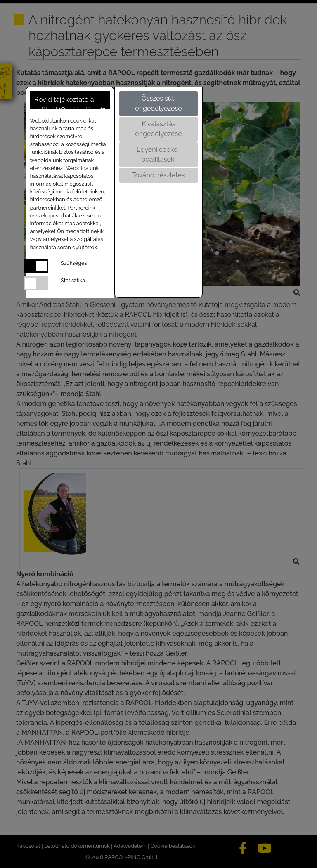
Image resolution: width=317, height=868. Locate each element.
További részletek (159, 175)
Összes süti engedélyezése (158, 103)
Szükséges (74, 263)
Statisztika (73, 280)
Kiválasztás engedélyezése (158, 129)
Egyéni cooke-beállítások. (158, 154)
